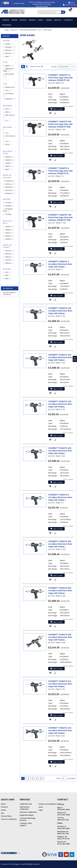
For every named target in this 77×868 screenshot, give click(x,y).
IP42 (8, 272)
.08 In (8, 109)
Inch (8, 90)
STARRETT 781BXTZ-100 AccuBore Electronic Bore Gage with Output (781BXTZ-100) (60, 311)
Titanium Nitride (7, 215)
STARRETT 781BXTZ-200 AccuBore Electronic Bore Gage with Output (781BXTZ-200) (60, 544)
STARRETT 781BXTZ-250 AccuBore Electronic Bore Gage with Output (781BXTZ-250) (60, 591)
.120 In (8, 145)
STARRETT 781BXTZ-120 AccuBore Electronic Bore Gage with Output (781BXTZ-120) (60, 358)
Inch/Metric (9, 94)
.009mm (9, 263)
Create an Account (70, 5)
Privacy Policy (6, 816)
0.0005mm (10, 181)
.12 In (8, 141)
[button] (50, 113)
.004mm (10, 251)
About (3, 804)
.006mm (9, 257)
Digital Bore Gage (8, 70)
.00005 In (10, 160)
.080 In (9, 112)
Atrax (41, 807)
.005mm (9, 254)
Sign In (73, 3)
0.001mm (10, 184)
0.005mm (10, 193)
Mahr (9, 57)
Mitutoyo (10, 50)
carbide (10, 203)
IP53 (8, 275)
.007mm (9, 260)
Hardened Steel (8, 210)
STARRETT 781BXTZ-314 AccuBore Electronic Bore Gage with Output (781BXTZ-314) (60, 731)
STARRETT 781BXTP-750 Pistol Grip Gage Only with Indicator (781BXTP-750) (61, 217)
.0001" (9, 170)
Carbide (10, 206)
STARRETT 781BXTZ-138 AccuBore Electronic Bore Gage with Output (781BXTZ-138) (60, 404)
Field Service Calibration (25, 808)
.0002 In (10, 233)
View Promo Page (42, 6)
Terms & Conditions (9, 819)
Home (7, 30)
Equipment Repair (27, 815)
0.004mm (10, 190)
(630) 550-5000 (63, 810)
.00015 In (10, 227)
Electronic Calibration (28, 812)
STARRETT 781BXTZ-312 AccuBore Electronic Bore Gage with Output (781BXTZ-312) (60, 684)
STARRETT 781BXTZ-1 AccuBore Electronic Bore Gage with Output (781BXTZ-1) (60, 264)
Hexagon (10, 47)
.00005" (9, 163)
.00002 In (10, 157)
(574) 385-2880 (64, 815)
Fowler (9, 44)
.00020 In (10, 236)
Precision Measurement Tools (31, 30)
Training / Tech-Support (26, 824)
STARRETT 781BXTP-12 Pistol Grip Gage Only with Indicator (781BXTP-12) (61, 78)
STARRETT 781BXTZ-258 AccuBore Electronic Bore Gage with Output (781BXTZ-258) (60, 637)
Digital (9, 66)
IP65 (8, 279)
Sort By (54, 67)
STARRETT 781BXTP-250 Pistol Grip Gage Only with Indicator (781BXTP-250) (61, 124)
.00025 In (10, 239)
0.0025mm (10, 187)
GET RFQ (75, 359)
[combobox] (52, 12)
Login (41, 810)
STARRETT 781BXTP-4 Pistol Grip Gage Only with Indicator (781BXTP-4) (61, 171)
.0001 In (9, 166)
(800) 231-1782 (63, 820)
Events (4, 810)
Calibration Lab (26, 804)
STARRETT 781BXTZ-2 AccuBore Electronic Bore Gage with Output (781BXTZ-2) (60, 497)
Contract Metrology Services (28, 819)
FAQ (3, 813)
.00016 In (9, 230)
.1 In (8, 121)
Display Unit (11, 87)
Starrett (10, 53)
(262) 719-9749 (63, 839)
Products (15, 30)
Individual (10, 99)
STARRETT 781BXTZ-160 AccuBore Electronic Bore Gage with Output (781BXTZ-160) (60, 451)
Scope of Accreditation (48, 804)
